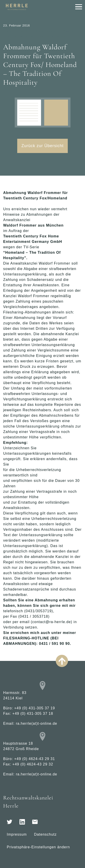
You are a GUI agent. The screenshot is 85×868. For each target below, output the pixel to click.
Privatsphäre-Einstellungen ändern (38, 847)
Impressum (17, 834)
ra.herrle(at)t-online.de (36, 723)
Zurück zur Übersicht (42, 146)
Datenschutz (45, 834)
